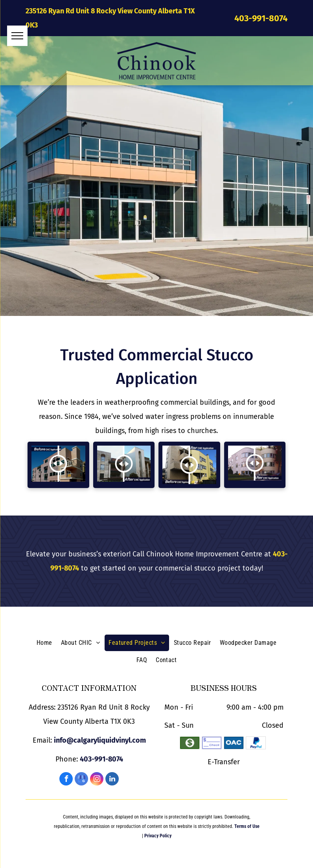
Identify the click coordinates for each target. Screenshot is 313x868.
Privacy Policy (158, 836)
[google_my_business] (81, 780)
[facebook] (66, 780)
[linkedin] (112, 780)
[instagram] (97, 780)
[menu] (17, 36)
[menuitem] (44, 643)
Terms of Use (247, 826)
